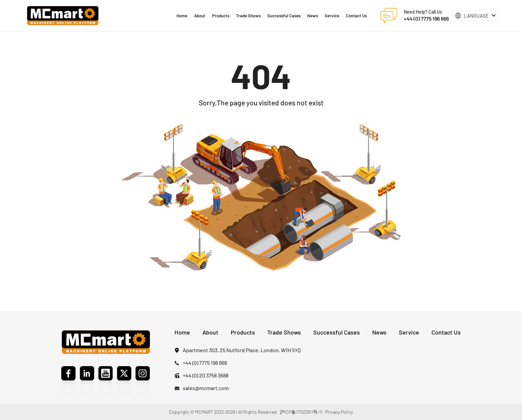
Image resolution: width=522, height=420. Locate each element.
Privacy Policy (339, 412)
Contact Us (446, 332)
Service (409, 332)
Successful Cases (337, 332)
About (210, 332)
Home (182, 332)
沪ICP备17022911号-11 (301, 412)
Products (243, 332)
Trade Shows (284, 332)
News (379, 332)
